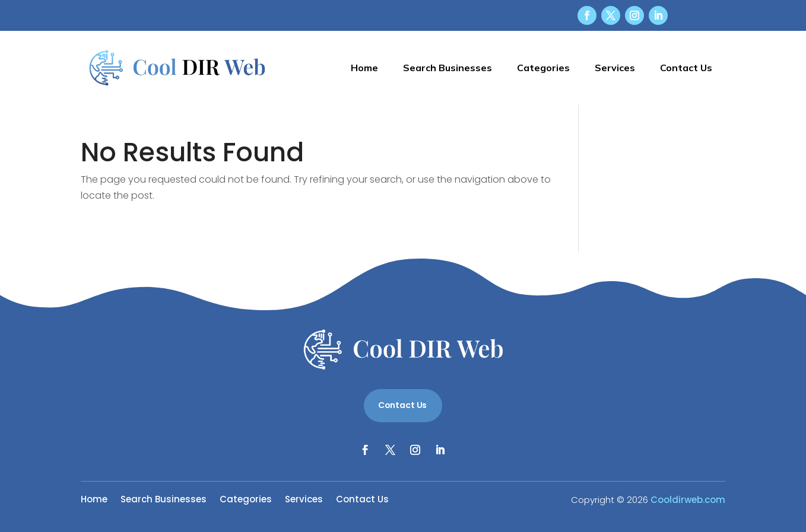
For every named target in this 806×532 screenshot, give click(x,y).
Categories (543, 68)
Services (615, 68)
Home (364, 68)
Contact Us (686, 68)
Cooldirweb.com (688, 500)
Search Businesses (448, 68)
